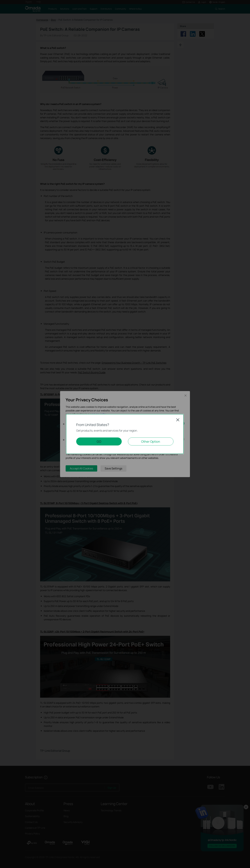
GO (99, 441)
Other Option (151, 441)
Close (178, 420)
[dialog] (125, 434)
